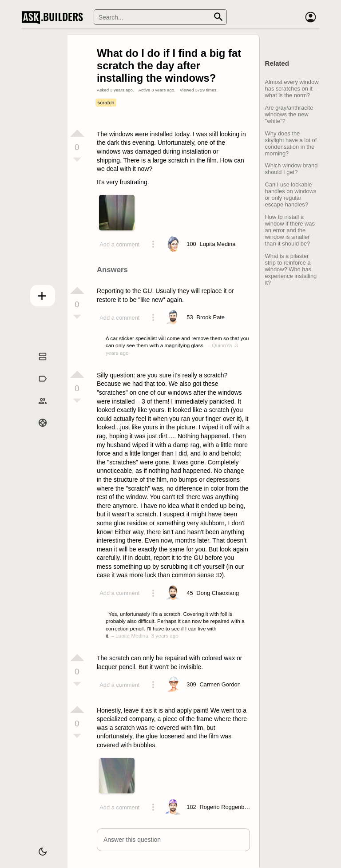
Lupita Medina (132, 636)
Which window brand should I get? (291, 169)
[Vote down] (77, 160)
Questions (37, 366)
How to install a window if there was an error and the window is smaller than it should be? (290, 230)
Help (37, 432)
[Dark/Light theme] (37, 848)
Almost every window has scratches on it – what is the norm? (292, 89)
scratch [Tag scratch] (106, 102)
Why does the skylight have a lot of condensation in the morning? (291, 143)
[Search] (160, 17)
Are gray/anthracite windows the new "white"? (289, 114)
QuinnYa (222, 345)
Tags (37, 388)
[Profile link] (217, 244)
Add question (37, 293)
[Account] (310, 17)
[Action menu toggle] (153, 244)
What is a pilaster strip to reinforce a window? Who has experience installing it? (291, 269)
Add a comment (119, 244)
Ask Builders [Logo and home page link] (54, 17)
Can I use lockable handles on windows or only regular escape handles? (291, 194)
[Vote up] (77, 133)
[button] (174, 840)
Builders (37, 410)
